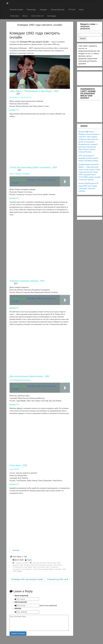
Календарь (52, 16)
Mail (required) (21, 602)
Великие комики (17, 10)
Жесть (25, 16)
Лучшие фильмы (58, 10)
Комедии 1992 (18, 565)
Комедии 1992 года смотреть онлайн (38, 565)
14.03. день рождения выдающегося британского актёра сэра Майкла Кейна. (88, 158)
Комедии (43, 10)
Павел (29, 560)
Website (18, 608)
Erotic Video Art (37, 16)
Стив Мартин (27, 569)
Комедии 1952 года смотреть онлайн (27, 579)
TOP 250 (72, 10)
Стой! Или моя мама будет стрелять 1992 (49, 569)
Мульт (81, 10)
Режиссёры (31, 10)
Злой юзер (14, 16)
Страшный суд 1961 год (57, 579)
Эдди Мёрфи (17, 571)
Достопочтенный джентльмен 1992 (47, 563)
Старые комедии (22, 563)
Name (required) (21, 596)
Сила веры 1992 (43, 567)
